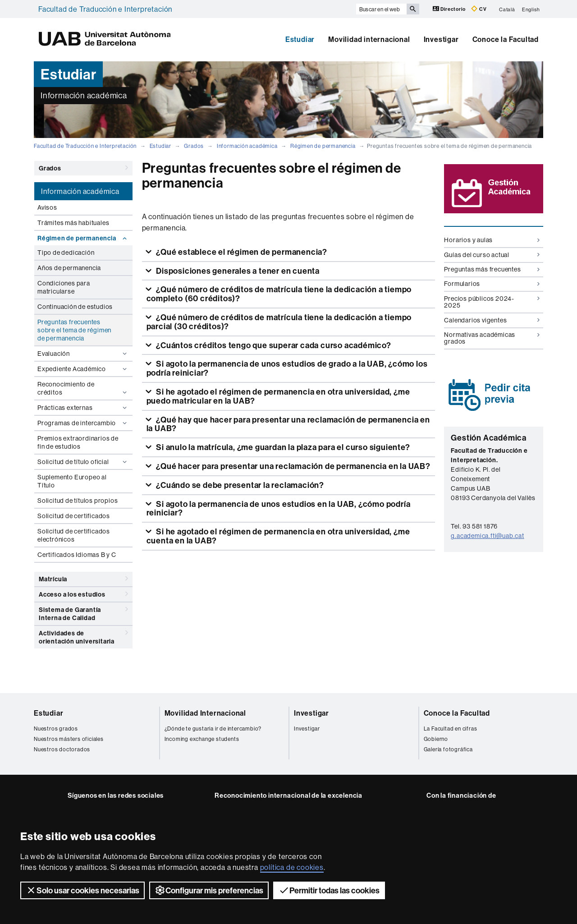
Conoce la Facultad (506, 39)
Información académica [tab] (80, 191)
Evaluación (83, 354)
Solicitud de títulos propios (78, 501)
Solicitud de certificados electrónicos (74, 535)
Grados (194, 146)
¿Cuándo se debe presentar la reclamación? (239, 485)
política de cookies (292, 867)
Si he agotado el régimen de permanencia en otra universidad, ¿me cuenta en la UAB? (278, 536)
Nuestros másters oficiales (69, 739)
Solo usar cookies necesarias (82, 890)
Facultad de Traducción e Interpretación (105, 9)
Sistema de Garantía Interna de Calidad (83, 612)
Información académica (247, 146)
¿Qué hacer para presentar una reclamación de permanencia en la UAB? (292, 466)
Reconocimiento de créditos (83, 388)
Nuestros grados (56, 729)
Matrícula (83, 579)
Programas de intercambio (83, 423)
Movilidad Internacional (205, 713)
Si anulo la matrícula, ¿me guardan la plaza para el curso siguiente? (282, 447)
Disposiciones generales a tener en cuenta (237, 271)
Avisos (47, 207)
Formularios (492, 284)
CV (479, 9)
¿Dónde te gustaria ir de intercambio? (213, 729)
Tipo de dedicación (66, 253)
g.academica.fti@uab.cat (487, 536)
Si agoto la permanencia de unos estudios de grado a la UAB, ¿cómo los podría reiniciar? (287, 368)
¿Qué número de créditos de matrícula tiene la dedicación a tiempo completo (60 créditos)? (279, 294)
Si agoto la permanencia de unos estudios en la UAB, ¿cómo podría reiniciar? (279, 508)
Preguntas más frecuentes (492, 269)
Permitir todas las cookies (329, 890)
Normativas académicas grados (492, 338)
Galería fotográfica (448, 749)
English (531, 9)
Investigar (441, 39)
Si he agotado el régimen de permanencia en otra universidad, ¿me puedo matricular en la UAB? (278, 396)
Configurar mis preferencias (209, 890)
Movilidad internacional (369, 39)
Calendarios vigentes (492, 320)
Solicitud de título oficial (83, 462)
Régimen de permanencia (323, 146)
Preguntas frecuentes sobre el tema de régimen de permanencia (74, 330)
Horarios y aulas (492, 240)
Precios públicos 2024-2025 (492, 302)
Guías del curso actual (492, 255)
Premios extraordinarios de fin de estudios (78, 442)
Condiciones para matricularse (64, 287)
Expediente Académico (83, 369)
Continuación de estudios (75, 307)
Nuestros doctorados (62, 749)
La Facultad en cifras (451, 729)
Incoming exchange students (202, 739)
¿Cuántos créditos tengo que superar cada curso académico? (272, 345)
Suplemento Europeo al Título (72, 481)
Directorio (450, 9)
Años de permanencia (69, 268)
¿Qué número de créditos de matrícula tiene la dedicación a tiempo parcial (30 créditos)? (279, 322)
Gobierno (436, 739)
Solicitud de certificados (74, 516)
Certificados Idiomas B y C (77, 555)
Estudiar (300, 39)
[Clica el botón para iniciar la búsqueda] (413, 9)
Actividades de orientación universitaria (83, 636)
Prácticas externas (83, 408)
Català (507, 9)
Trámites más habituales (73, 223)
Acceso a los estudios (83, 594)
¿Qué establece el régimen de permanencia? (241, 252)
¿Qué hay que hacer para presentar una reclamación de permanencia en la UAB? (288, 424)
